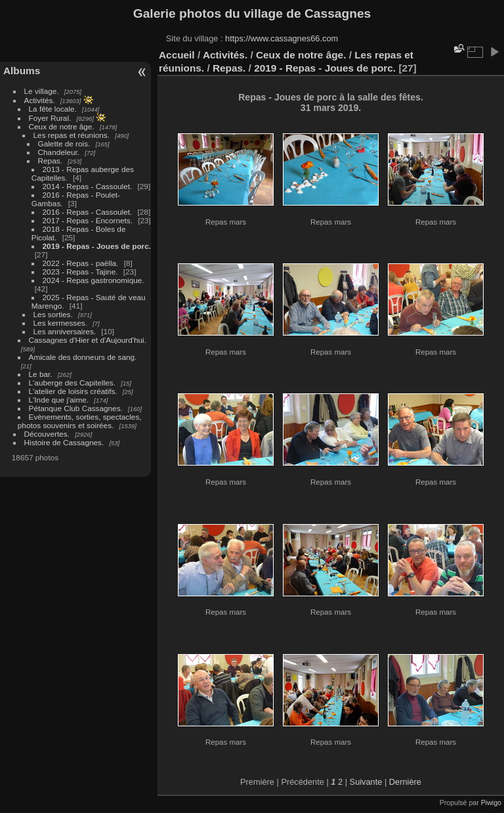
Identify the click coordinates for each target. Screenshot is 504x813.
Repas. (50, 161)
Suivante (366, 782)
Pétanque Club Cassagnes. (76, 408)
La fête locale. (53, 109)
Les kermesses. (60, 323)
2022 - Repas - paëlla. (81, 263)
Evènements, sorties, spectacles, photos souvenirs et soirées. (80, 421)
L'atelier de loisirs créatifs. (73, 391)
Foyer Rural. (50, 118)
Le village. (42, 91)
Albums (22, 71)
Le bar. (41, 374)
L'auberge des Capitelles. (72, 383)
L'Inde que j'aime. (59, 400)
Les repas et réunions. (72, 135)
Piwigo (491, 802)
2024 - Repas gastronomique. (94, 280)
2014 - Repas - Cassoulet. (88, 186)
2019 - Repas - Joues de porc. (97, 246)
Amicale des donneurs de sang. (83, 357)
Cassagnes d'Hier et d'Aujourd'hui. (88, 340)
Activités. (40, 100)
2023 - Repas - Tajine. (80, 272)
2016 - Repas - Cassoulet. (88, 212)
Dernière (405, 782)
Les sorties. (53, 314)
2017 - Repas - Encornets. (88, 220)
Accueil (177, 55)
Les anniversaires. (65, 331)
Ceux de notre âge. (62, 126)
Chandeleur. (59, 152)
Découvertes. (47, 434)
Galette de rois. (64, 143)
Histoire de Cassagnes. (64, 442)
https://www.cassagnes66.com (282, 38)
